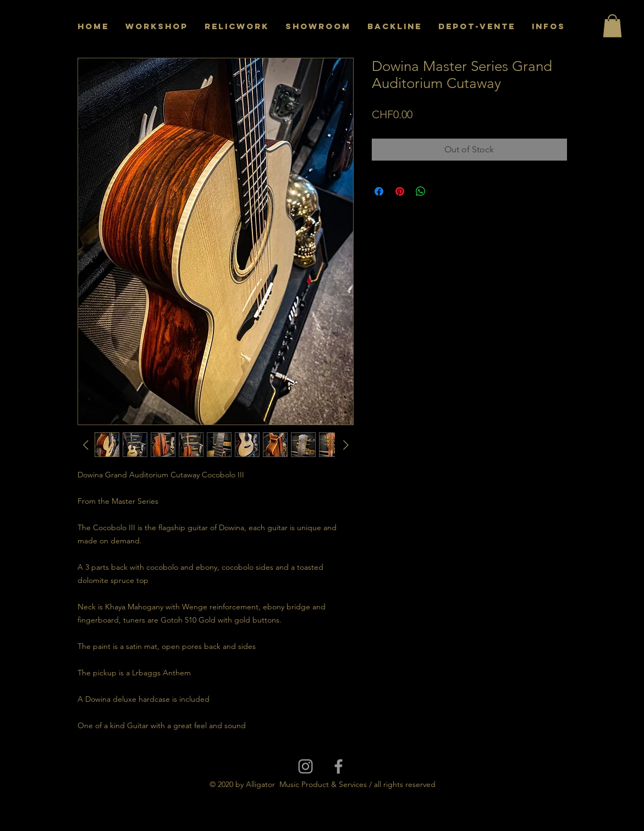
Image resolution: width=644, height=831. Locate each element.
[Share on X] (442, 191)
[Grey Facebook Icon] (338, 766)
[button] (612, 26)
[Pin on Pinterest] (400, 191)
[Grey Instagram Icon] (306, 766)
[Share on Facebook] (379, 191)
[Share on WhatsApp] (421, 191)
